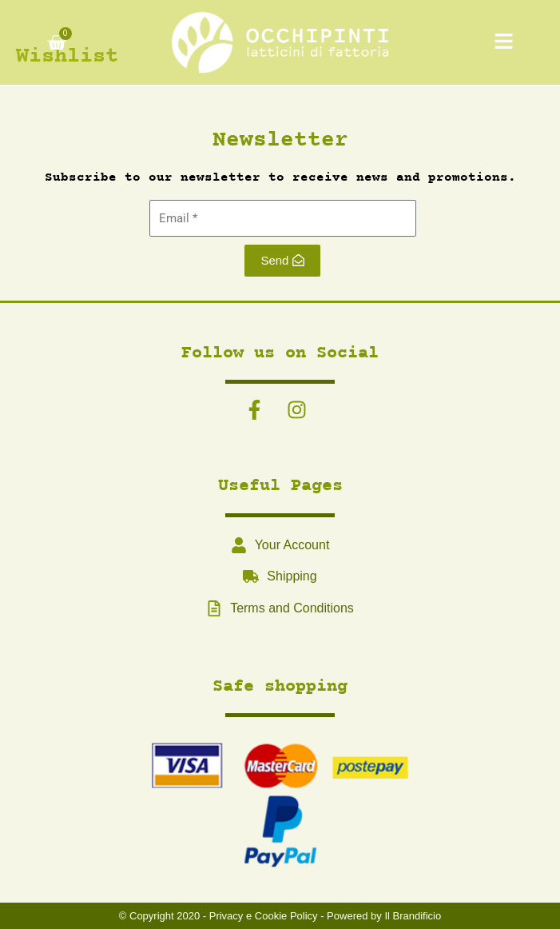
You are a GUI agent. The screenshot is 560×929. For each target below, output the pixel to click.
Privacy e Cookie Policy (264, 916)
